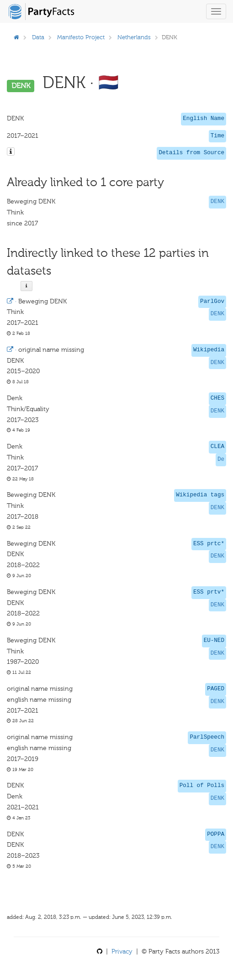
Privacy (122, 951)
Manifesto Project (81, 37)
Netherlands (134, 37)
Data (38, 37)
